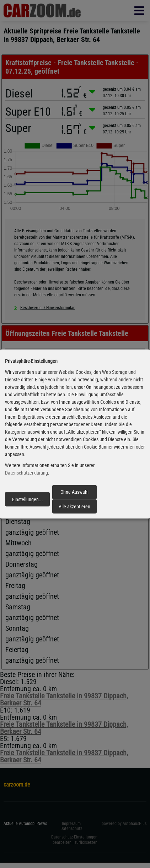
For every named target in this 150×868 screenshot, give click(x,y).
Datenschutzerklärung (26, 473)
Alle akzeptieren (74, 506)
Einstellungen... (28, 499)
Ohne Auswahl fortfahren (74, 494)
